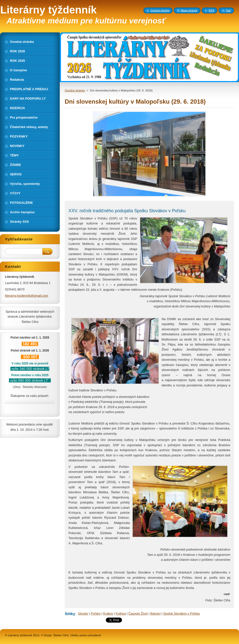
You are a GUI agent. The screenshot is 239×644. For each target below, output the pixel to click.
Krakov (108, 613)
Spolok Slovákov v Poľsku (182, 613)
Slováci (83, 613)
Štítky (70, 614)
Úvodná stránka (75, 90)
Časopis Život (138, 613)
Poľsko (96, 613)
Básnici (155, 613)
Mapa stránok (189, 10)
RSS (211, 10)
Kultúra (121, 613)
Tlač (228, 10)
